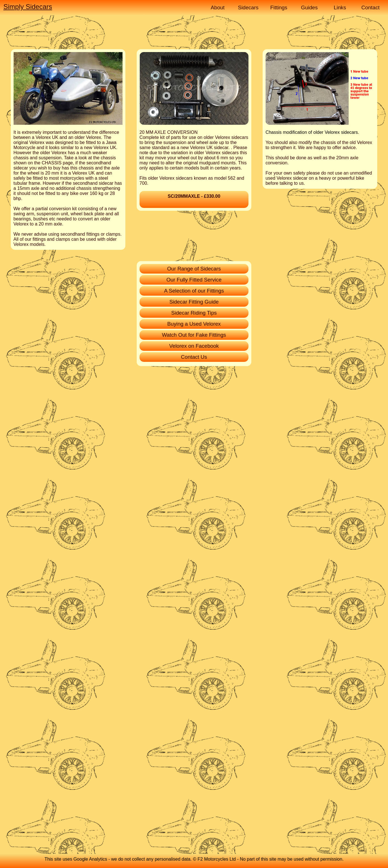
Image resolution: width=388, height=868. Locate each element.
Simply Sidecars (28, 7)
